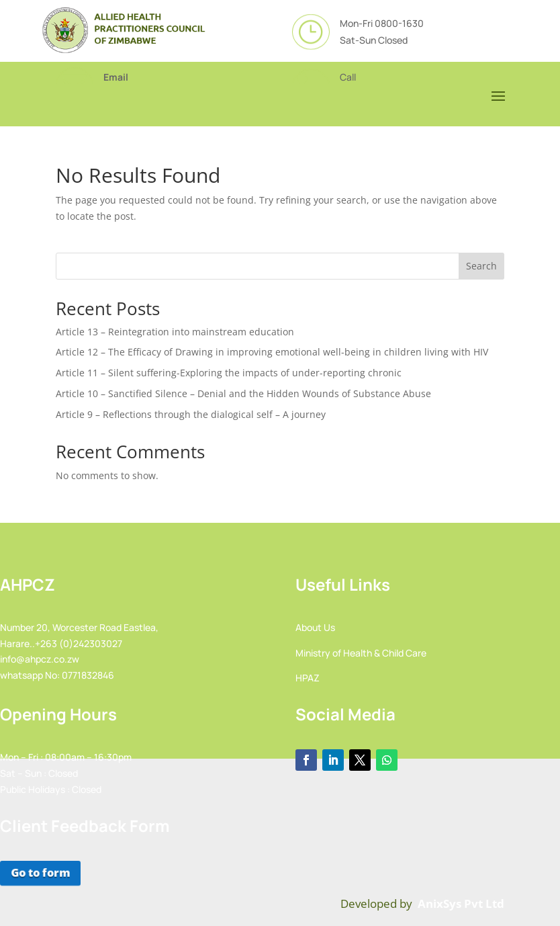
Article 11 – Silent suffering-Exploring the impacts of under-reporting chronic (229, 373)
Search (481, 266)
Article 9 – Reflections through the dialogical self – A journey (191, 414)
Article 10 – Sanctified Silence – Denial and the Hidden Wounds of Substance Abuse (243, 393)
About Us (315, 627)
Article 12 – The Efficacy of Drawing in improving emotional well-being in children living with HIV (272, 352)
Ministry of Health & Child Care (361, 653)
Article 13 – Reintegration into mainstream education (175, 332)
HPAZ (308, 678)
